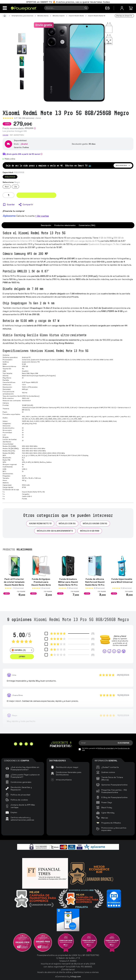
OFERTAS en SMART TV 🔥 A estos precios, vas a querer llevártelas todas (68, 2)
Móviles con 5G (67, 523)
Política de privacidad (106, 748)
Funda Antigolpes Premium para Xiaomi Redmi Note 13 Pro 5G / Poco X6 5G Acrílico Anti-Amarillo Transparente (41, 588)
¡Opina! (38, 118)
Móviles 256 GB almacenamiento (55, 531)
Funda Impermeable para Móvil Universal (122, 581)
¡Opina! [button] (22, 657)
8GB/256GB (10, 177)
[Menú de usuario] (122, 8)
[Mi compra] (131, 8)
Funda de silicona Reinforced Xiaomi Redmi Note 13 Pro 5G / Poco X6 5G (95, 583)
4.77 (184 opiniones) (24, 118)
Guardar (11, 204)
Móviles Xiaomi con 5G (95, 523)
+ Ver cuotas (42, 216)
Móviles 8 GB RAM (90, 531)
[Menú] (5, 8)
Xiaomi (5, 135)
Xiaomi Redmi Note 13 (40, 523)
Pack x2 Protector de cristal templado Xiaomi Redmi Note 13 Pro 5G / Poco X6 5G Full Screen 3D (14, 585)
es (107, 8)
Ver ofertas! (123, 165)
